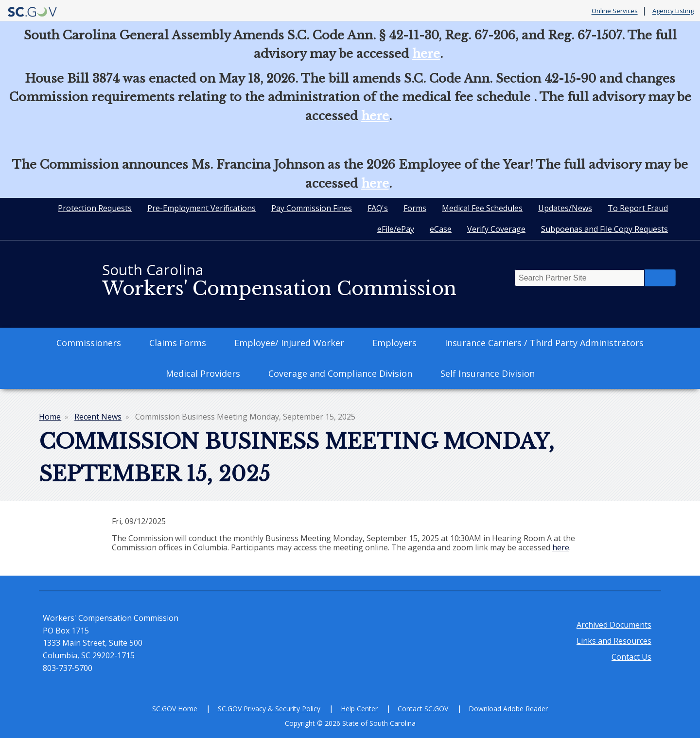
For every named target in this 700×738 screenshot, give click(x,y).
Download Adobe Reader (508, 709)
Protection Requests (95, 208)
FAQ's (378, 208)
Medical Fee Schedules (482, 208)
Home (50, 417)
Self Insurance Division (488, 373)
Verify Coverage (496, 229)
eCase (441, 229)
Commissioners (89, 343)
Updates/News (565, 208)
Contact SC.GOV (423, 709)
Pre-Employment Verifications (201, 208)
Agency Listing (673, 11)
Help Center (359, 709)
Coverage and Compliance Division (340, 373)
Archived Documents (614, 625)
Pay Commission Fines (312, 208)
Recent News (98, 417)
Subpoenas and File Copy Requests (604, 229)
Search (660, 278)
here (426, 54)
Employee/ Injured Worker (289, 343)
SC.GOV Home (175, 709)
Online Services (615, 11)
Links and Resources (614, 641)
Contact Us (631, 657)
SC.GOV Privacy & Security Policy (269, 709)
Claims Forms (178, 343)
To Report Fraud (638, 208)
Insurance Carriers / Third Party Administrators (544, 343)
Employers (394, 343)
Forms (415, 208)
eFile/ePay (396, 229)
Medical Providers (203, 373)
